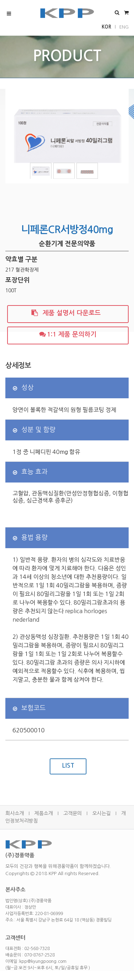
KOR (106, 27)
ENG (124, 27)
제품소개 (44, 813)
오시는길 (101, 813)
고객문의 (73, 813)
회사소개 (15, 813)
